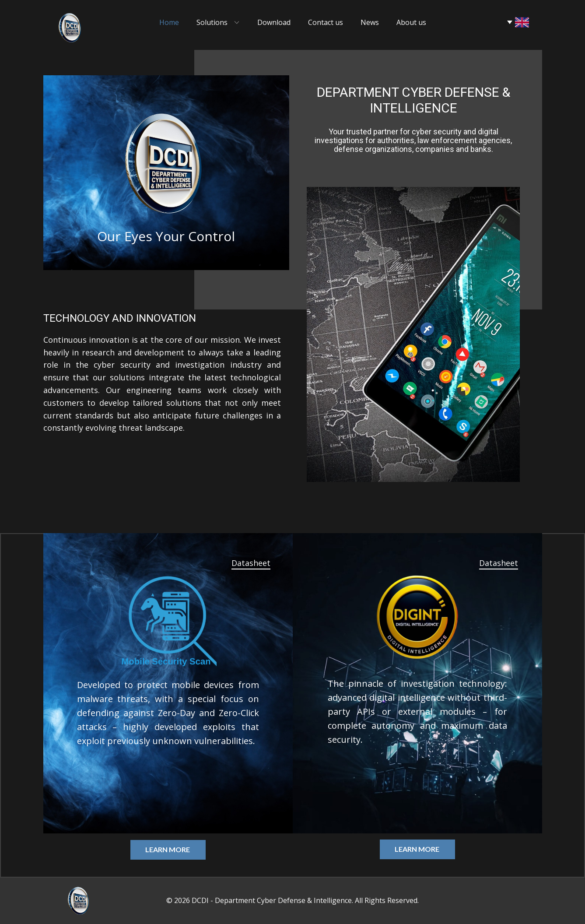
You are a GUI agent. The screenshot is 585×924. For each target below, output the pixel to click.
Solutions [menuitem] (212, 22)
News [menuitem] (370, 22)
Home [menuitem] (169, 22)
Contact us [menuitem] (326, 22)
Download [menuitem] (274, 22)
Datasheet (251, 563)
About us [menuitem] (411, 22)
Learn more (168, 849)
